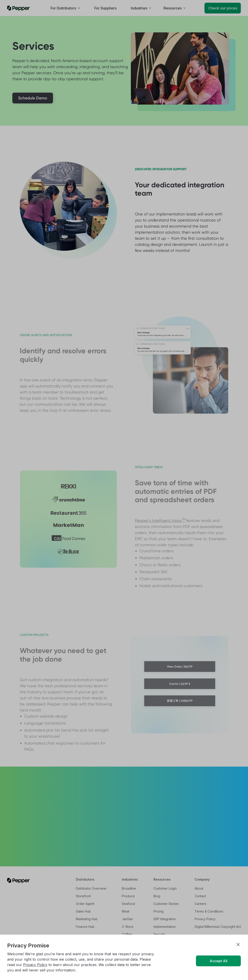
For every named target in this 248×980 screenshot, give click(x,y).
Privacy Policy (35, 965)
